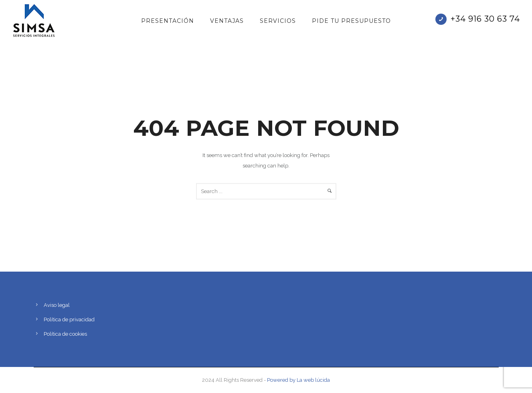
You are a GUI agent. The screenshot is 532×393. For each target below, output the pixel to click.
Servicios (278, 21)
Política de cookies (65, 334)
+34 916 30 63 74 (485, 19)
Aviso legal (57, 305)
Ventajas (227, 21)
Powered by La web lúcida (298, 380)
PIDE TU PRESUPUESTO (351, 21)
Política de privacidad (69, 319)
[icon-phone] (443, 19)
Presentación (168, 21)
